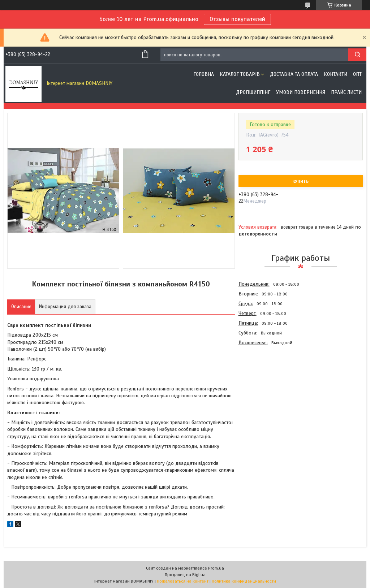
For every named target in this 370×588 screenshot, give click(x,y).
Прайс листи (346, 92)
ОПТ (357, 74)
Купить (300, 181)
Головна (204, 74)
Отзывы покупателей (237, 19)
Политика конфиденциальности (244, 581)
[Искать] (357, 55)
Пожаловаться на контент (183, 581)
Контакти (335, 74)
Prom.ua (216, 568)
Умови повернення (301, 92)
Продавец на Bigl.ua (185, 575)
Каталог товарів (240, 74)
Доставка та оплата (294, 74)
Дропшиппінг (253, 92)
